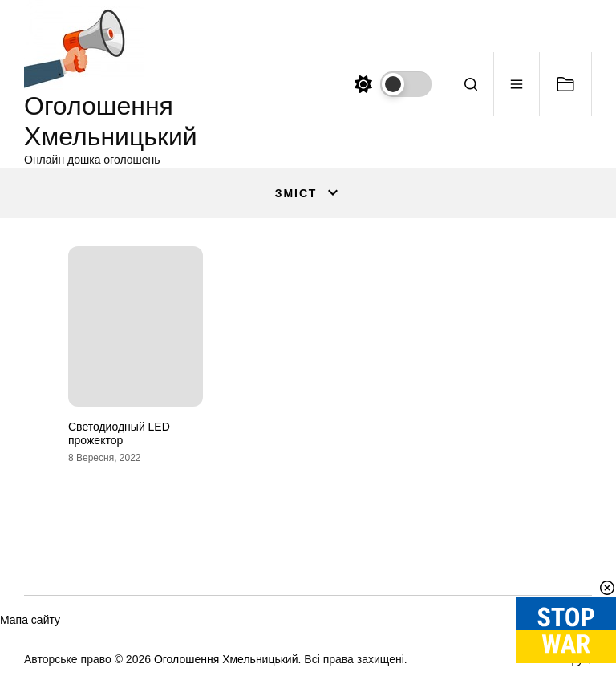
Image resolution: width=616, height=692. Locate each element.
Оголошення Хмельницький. (228, 659)
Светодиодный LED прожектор (119, 433)
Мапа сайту (30, 620)
